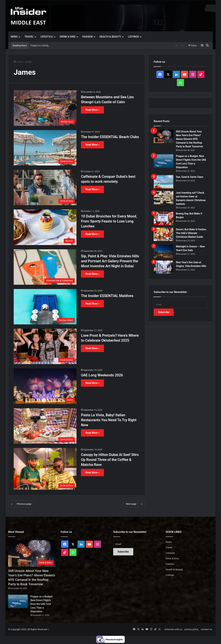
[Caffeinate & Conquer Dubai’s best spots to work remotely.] (45, 187)
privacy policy (191, 629)
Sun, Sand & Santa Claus (190, 177)
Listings (133, 37)
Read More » (92, 110)
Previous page (21, 504)
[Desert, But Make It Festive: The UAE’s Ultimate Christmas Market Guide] (164, 234)
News (14, 37)
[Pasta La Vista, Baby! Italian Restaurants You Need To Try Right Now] (45, 426)
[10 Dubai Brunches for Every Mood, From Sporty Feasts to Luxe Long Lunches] (45, 227)
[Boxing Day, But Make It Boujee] (164, 218)
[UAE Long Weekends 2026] (45, 386)
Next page (134, 504)
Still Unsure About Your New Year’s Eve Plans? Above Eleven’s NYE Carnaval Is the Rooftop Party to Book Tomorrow (190, 139)
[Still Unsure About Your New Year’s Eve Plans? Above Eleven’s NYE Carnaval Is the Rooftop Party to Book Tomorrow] (164, 136)
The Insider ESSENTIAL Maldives (107, 296)
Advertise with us (173, 629)
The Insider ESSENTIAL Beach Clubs (110, 137)
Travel (29, 37)
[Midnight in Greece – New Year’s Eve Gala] (164, 251)
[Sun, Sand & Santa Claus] (164, 182)
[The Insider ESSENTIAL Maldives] (45, 307)
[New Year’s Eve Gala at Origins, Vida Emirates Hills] (164, 267)
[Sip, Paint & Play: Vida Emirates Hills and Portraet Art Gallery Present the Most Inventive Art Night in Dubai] (45, 267)
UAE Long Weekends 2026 (102, 375)
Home (18, 62)
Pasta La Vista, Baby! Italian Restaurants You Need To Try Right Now (109, 420)
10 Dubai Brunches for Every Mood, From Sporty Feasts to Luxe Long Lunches (109, 221)
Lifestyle (47, 37)
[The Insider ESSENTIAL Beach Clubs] (45, 148)
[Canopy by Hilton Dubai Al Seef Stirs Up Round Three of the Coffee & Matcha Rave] (45, 469)
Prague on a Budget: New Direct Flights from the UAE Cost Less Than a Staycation (42, 604)
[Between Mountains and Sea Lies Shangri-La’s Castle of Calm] (45, 108)
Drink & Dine (68, 37)
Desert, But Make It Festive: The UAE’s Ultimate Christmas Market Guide (191, 233)
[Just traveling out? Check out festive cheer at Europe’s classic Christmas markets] (164, 198)
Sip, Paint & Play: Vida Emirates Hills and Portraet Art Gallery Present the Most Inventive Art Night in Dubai (110, 261)
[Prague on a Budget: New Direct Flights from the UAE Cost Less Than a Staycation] (164, 161)
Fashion (88, 37)
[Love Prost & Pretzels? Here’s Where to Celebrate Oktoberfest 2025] (45, 346)
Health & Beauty (110, 37)
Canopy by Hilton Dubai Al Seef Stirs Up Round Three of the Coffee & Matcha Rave (110, 460)
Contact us (206, 629)
